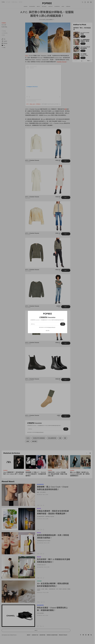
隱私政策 (54, 327)
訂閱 (63, 324)
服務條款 (50, 327)
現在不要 (48, 331)
